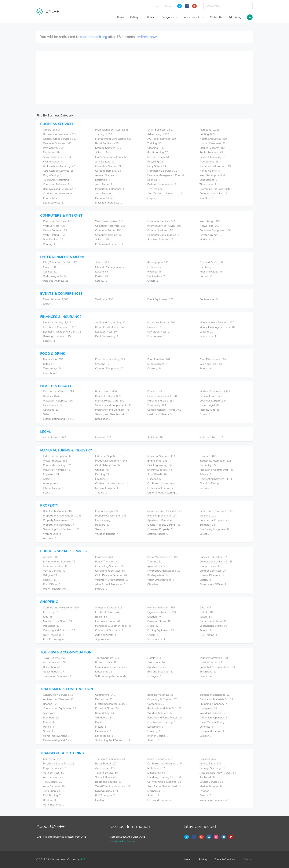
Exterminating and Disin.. (59, 419)
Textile (206, 617)
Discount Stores (106, 198)
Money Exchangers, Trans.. (217, 327)
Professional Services (112, 130)
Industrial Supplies (109, 456)
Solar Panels (157, 474)
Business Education (213, 557)
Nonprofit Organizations (164, 571)
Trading (104, 134)
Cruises (205, 796)
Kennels (154, 180)
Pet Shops (51, 626)
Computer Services (161, 221)
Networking (209, 226)
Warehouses (52, 534)
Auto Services (53, 773)
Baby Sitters (157, 166)
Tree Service (209, 162)
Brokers (154, 327)
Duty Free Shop (54, 635)
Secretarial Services (57, 157)
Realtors (102, 525)
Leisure (102, 272)
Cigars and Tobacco (162, 612)
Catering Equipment (109, 369)
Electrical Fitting (210, 483)
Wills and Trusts (211, 438)
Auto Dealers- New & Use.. (165, 194)
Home (121, 17)
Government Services (110, 571)
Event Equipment (160, 299)
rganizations (104, 419)
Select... (102, 152)
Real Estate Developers (216, 511)
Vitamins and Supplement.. (114, 405)
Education (102, 180)
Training (155, 143)
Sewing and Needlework (111, 414)
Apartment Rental (160, 520)
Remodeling (104, 713)
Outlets (207, 612)
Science (206, 474)
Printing (207, 134)
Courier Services (211, 782)
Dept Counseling (107, 336)
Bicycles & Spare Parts (59, 764)
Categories (170, 17)
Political (101, 589)
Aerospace (51, 483)
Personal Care (211, 396)
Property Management (59, 525)
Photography (158, 263)
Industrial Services (161, 456)
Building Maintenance (162, 184)
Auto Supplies (105, 194)
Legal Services (53, 203)
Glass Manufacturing (213, 722)
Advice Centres (54, 571)
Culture (206, 276)
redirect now (147, 37)
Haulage (102, 800)
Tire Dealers (156, 189)
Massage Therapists (109, 203)
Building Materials (160, 695)
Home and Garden (161, 608)
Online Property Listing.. (164, 525)
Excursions (208, 672)
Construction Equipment (60, 708)
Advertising (158, 134)
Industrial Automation (215, 461)
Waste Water (53, 162)
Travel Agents (54, 658)
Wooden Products (212, 713)
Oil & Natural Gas (108, 465)
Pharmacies (106, 392)
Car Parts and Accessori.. (163, 483)
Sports (102, 263)
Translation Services (57, 676)
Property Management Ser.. (62, 516)
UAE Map (150, 17)
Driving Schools (107, 791)
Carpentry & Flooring (162, 699)
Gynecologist (209, 405)
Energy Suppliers (160, 470)
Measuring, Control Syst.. (216, 470)
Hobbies (154, 272)
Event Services (56, 299)
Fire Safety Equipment (214, 529)
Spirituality (157, 405)
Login (157, 6)
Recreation (52, 667)
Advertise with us (194, 17)
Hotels (154, 658)
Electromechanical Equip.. (112, 704)
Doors (100, 722)
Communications (160, 230)
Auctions (50, 538)
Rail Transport (105, 796)
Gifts (205, 608)
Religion (50, 575)
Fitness (155, 392)
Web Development (212, 175)
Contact (248, 860)
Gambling (207, 267)
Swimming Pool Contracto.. (217, 189)
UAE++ (84, 860)
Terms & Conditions (225, 860)
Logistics (208, 759)
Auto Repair (104, 184)
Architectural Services (58, 699)
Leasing (206, 332)
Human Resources (213, 143)
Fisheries (154, 479)
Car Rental (52, 759)
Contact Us (216, 17)
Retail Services (107, 143)
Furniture (51, 152)
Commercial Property (214, 520)
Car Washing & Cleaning (164, 782)
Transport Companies (111, 759)
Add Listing (235, 17)
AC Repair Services (162, 139)
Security (206, 488)
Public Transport (107, 562)
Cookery (154, 369)
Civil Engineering (160, 465)
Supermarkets (158, 364)
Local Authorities (55, 566)
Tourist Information (214, 658)
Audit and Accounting (57, 180)
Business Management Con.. (166, 175)
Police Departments (56, 589)
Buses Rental (106, 764)
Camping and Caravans (111, 667)
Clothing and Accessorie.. (59, 194)
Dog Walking (52, 175)
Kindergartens (158, 575)
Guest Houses (54, 672)
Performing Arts (55, 276)
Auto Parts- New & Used (164, 786)
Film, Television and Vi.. (60, 263)
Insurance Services (161, 323)
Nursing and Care (161, 401)
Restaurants (53, 359)
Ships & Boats (106, 777)
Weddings (104, 299)
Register (169, 6)
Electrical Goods (108, 612)
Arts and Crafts (211, 263)
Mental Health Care (110, 401)
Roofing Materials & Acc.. (164, 708)
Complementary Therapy (164, 410)
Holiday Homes (211, 662)
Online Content (55, 230)
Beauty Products (108, 396)
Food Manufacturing (110, 359)
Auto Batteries (54, 786)
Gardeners (156, 704)
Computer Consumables (164, 235)
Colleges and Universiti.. (215, 194)
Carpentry (208, 465)
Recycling (155, 162)
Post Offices (52, 584)
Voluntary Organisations (112, 580)
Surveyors (51, 713)
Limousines (156, 773)
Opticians (51, 410)
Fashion (154, 267)
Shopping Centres (109, 608)
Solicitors (155, 438)
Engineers (155, 198)
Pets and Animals (56, 281)
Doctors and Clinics (58, 392)
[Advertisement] (144, 78)
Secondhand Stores (213, 626)
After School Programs (110, 584)
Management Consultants (113, 139)
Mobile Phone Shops (57, 621)
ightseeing (104, 672)
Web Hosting (54, 235)
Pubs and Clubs (211, 272)
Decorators (104, 699)
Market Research (212, 148)
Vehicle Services (160, 759)
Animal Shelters (106, 175)
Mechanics (156, 791)
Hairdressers (53, 405)
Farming (102, 474)
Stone (48, 493)
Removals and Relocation (60, 189)
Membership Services (162, 171)
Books (101, 617)
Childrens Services (213, 571)
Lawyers (103, 438)
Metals (101, 727)
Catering (102, 364)
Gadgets (155, 617)
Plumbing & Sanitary (214, 704)
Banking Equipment (57, 336)
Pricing (203, 860)
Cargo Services (55, 768)
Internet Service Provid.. (164, 226)
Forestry (154, 731)
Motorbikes (156, 768)
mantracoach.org (94, 37)
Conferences (209, 299)
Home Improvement (162, 516)
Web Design (210, 221)
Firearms (102, 479)
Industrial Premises (57, 470)
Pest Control (53, 148)
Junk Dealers (105, 162)
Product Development (111, 461)
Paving (49, 727)
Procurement (156, 336)
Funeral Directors (212, 575)
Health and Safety (213, 139)
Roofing (50, 704)
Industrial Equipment (58, 456)
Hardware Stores (107, 621)
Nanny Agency (210, 171)
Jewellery (207, 198)
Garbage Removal (108, 171)
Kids (48, 617)
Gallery (134, 17)
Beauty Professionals (163, 396)
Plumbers (51, 718)
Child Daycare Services (111, 575)
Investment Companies (60, 327)
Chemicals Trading (57, 465)
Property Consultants (111, 516)
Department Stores (213, 621)
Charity (205, 580)
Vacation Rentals (107, 534)
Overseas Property (161, 529)
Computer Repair (108, 230)
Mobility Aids (210, 410)
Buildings (207, 525)
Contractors (51, 198)
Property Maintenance (110, 189)
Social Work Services (163, 557)
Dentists (51, 396)
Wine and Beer (211, 364)
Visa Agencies (54, 662)
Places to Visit (106, 662)
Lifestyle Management (111, 267)
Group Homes (210, 566)
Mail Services (53, 240)
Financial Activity (57, 323)
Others (52, 130)
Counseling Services (109, 566)
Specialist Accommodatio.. (217, 667)
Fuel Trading (208, 635)
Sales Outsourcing (212, 157)
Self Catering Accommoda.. (113, 676)
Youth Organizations (161, 580)
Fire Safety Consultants (111, 157)
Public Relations (211, 152)
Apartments (157, 667)
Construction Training (161, 722)
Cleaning (155, 148)
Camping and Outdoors (59, 630)
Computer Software (56, 184)
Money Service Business (217, 323)
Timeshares (208, 184)
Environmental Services (59, 562)
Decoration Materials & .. (216, 699)
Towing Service (106, 773)
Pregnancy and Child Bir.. (112, 410)
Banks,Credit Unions (109, 327)
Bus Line (50, 800)
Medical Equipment (215, 392)
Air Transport (53, 777)
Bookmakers (157, 276)
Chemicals (51, 722)
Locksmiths (155, 727)
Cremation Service (108, 166)
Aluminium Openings (214, 718)
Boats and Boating (108, 782)
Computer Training (108, 235)
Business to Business (60, 134)
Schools (51, 557)
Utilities (102, 470)
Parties (102, 276)
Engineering (157, 461)
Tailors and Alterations (215, 166)
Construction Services (59, 695)
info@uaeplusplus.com (123, 841)
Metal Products (55, 461)
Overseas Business (57, 143)
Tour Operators (107, 658)
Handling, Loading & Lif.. (164, 777)
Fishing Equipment (161, 630)
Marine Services (211, 786)
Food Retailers (159, 359)
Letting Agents (158, 534)
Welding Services (160, 713)
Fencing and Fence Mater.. (165, 718)
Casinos (50, 272)
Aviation (206, 791)
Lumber (205, 736)
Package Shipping (212, 768)
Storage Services (108, 148)
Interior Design (158, 157)
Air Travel (207, 777)
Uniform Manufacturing (59, 166)
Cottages (154, 676)
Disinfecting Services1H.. (216, 479)
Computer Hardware (110, 226)
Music (49, 267)
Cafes (49, 364)
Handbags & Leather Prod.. (113, 626)
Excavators (103, 731)
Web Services (54, 226)
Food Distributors (213, 359)
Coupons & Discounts (110, 630)
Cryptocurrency (211, 235)
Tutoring (154, 562)
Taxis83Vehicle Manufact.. (113, 786)
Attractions (156, 662)
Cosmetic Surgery (213, 401)
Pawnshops (208, 336)
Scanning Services (160, 240)
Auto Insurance (53, 805)
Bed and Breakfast (161, 672)
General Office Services (60, 139)
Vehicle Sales (210, 764)
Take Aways (52, 369)
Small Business (160, 130)
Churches (154, 584)
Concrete (206, 727)
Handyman (208, 708)
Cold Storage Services (58, 171)
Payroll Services (159, 332)
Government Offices (213, 584)
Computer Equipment (215, 230)
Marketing (209, 130)
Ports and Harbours (160, 800)
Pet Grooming (158, 152)
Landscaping (208, 180)
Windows (103, 718)
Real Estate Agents (57, 511)
